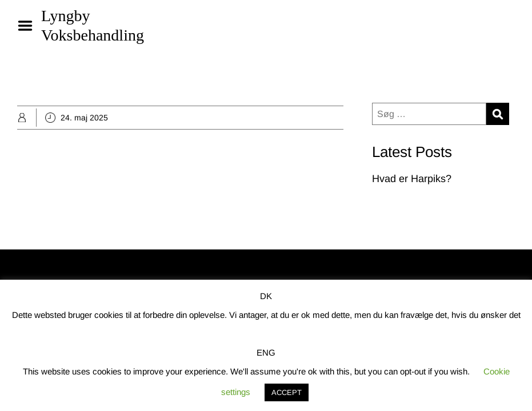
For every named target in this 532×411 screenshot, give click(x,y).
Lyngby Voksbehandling (93, 25)
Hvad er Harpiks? (412, 179)
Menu (29, 26)
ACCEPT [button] (287, 392)
